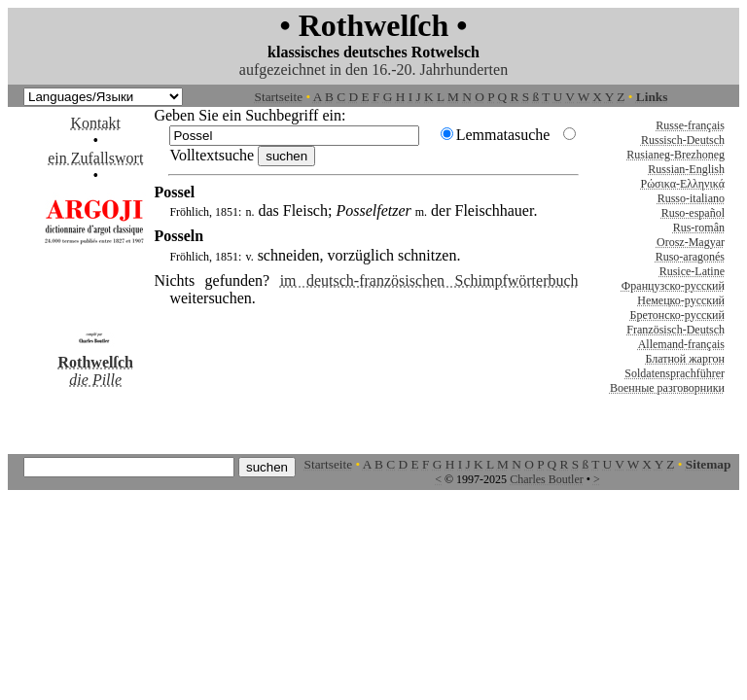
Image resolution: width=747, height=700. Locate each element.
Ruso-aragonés (690, 257)
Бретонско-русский (677, 315)
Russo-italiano (691, 198)
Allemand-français (681, 344)
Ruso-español (693, 213)
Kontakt (95, 123)
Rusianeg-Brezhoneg (676, 155)
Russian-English (686, 169)
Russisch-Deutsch (683, 140)
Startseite (279, 97)
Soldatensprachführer (675, 373)
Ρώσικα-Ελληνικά (682, 184)
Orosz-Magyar (691, 242)
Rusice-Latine (692, 271)
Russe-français (690, 125)
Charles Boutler (547, 479)
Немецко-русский (681, 300)
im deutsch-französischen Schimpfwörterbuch (429, 280)
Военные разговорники (667, 388)
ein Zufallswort (95, 158)
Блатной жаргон (685, 359)
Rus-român (699, 227)
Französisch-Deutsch (676, 330)
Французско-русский (673, 286)
